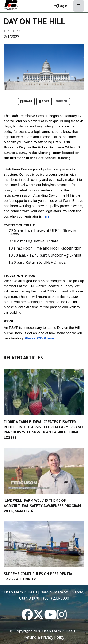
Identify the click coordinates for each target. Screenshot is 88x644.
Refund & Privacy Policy (44, 637)
